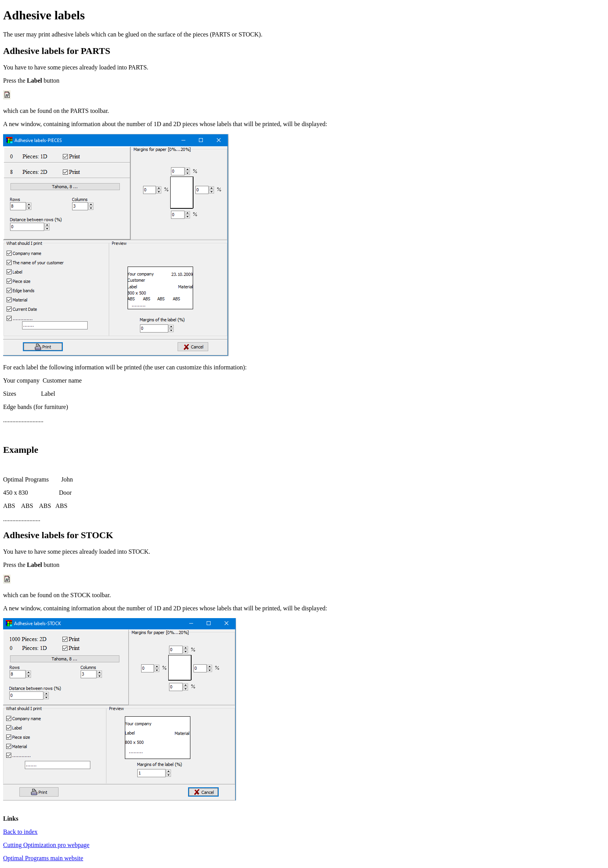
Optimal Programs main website (43, 858)
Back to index (20, 832)
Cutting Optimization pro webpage (46, 845)
